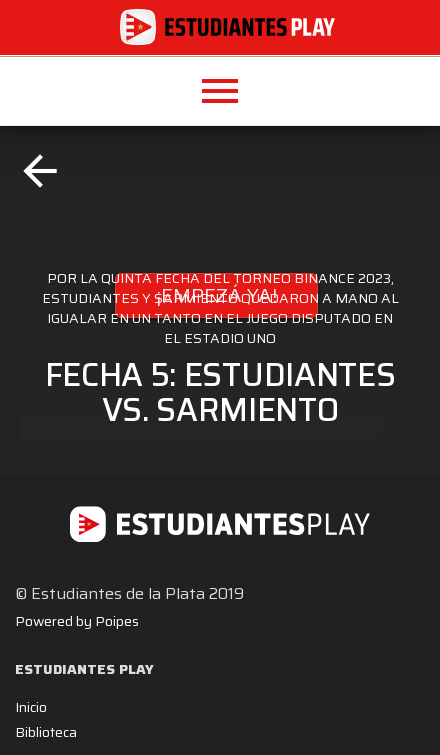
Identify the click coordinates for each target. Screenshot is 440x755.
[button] (220, 91)
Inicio (31, 707)
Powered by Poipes (77, 621)
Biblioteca (46, 732)
